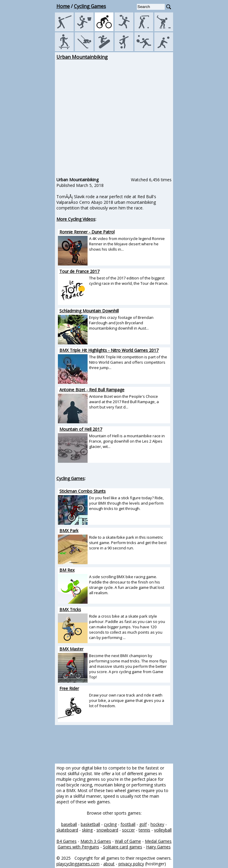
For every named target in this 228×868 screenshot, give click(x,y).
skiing (87, 830)
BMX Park (69, 531)
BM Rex (67, 570)
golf (143, 824)
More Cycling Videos (76, 219)
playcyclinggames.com (78, 864)
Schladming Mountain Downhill (89, 311)
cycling (110, 824)
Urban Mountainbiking (82, 57)
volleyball (163, 830)
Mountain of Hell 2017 (81, 429)
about (109, 864)
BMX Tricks (70, 609)
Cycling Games (90, 6)
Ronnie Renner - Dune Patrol (87, 232)
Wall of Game (128, 841)
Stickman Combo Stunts (83, 491)
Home (63, 6)
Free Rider (69, 688)
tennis (144, 830)
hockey (157, 824)
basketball (90, 824)
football (128, 824)
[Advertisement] (28, 143)
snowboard (107, 830)
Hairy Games (158, 847)
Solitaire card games (123, 847)
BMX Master (71, 649)
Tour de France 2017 (79, 271)
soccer (128, 830)
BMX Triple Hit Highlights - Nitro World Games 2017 (109, 350)
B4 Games (66, 841)
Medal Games (158, 841)
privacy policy (131, 864)
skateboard (67, 830)
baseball (69, 824)
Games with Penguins (78, 847)
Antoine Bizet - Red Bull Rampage (92, 390)
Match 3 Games (96, 841)
